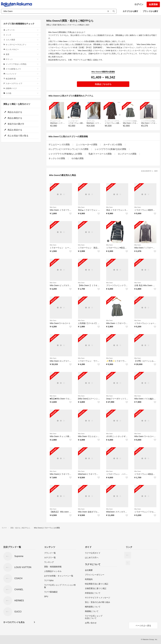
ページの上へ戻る (143, 626)
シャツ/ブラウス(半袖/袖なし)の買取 (65, 154)
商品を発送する (13, 130)
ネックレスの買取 (57, 158)
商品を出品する (13, 112)
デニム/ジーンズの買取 (59, 145)
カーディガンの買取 (113, 145)
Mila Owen (53, 207)
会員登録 (153, 4)
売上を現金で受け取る (16, 136)
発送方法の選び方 (14, 124)
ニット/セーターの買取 (87, 145)
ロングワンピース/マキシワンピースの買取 (69, 149)
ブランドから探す (150, 11)
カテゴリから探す (130, 11)
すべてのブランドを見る (14, 622)
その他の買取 (77, 158)
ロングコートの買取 (127, 154)
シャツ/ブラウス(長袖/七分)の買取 (110, 149)
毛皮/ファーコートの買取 (100, 154)
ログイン (139, 4)
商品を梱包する (13, 118)
